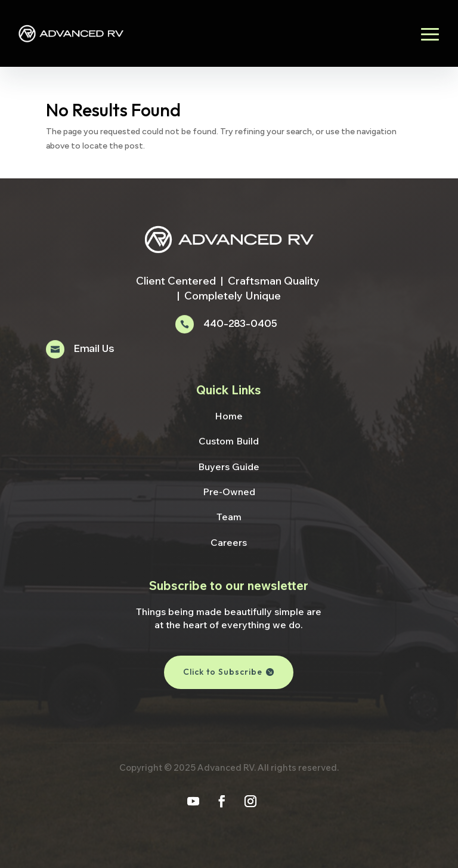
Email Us (94, 349)
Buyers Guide (229, 467)
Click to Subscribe (223, 672)
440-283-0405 (240, 324)
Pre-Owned (229, 492)
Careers (229, 542)
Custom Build (229, 441)
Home (229, 416)
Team (229, 517)
